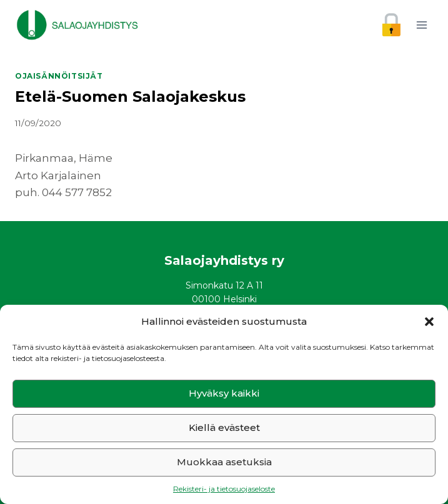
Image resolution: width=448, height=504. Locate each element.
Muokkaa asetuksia (224, 462)
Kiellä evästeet (224, 427)
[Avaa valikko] (421, 25)
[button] (429, 322)
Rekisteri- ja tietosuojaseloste (224, 489)
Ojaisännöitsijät (59, 76)
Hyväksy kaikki (224, 393)
